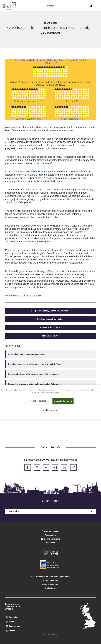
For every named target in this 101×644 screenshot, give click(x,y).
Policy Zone (51, 588)
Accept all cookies (63, 401)
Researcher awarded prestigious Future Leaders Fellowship (34, 384)
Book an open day (51, 336)
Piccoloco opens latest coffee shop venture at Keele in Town (35, 364)
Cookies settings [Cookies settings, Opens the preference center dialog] (51, 410)
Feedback (51, 543)
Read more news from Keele (50, 319)
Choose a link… (50, 511)
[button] (91, 5)
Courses (52, 5)
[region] (50, 402)
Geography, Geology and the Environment (50, 311)
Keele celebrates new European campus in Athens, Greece (34, 374)
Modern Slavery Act (50, 584)
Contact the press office (50, 327)
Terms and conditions (50, 539)
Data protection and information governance (51, 577)
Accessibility (10, 13)
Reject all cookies (38, 401)
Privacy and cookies (51, 531)
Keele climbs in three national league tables (27, 354)
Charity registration (50, 580)
